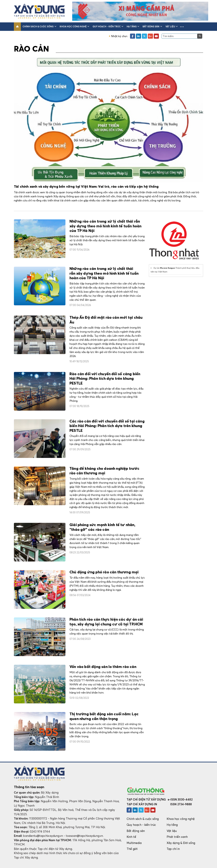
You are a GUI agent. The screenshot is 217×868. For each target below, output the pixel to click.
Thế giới (132, 849)
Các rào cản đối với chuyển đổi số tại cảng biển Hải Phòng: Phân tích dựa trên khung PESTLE (107, 426)
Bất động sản (152, 26)
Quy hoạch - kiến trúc (108, 26)
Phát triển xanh (177, 837)
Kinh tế (131, 837)
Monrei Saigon (167, 268)
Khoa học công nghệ (74, 26)
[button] (182, 27)
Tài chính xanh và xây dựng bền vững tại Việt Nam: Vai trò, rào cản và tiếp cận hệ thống (86, 187)
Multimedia (134, 843)
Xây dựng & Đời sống (181, 843)
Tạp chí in (173, 849)
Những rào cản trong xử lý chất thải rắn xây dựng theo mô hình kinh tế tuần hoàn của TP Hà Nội (105, 226)
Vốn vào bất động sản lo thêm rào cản (103, 667)
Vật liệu (172, 26)
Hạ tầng (133, 26)
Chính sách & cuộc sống (39, 26)
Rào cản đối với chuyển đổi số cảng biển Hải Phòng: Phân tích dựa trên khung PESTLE (105, 379)
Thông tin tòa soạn (29, 787)
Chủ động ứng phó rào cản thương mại (104, 572)
